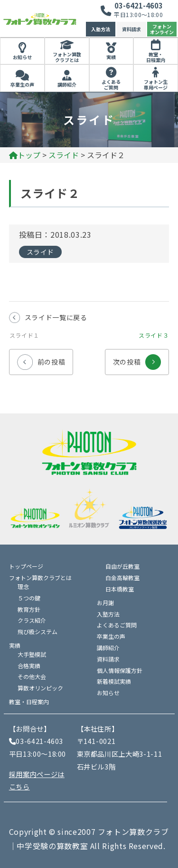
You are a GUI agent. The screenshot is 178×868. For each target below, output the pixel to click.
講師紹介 (67, 85)
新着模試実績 (114, 681)
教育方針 (29, 609)
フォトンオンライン (162, 29)
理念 (23, 586)
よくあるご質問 (111, 85)
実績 (111, 57)
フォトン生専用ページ (156, 85)
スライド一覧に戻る (56, 317)
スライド (41, 252)
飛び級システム (37, 631)
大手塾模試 (32, 654)
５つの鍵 (29, 598)
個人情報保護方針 (120, 670)
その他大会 (32, 676)
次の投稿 (137, 358)
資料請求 (131, 29)
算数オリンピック (40, 688)
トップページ (26, 566)
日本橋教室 (120, 589)
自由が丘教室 (122, 566)
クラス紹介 (32, 620)
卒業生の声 (22, 85)
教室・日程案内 (156, 57)
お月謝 (105, 603)
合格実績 (29, 666)
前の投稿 (41, 358)
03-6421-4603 (139, 5)
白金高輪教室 (122, 577)
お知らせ (22, 57)
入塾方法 (101, 29)
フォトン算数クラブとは (67, 57)
